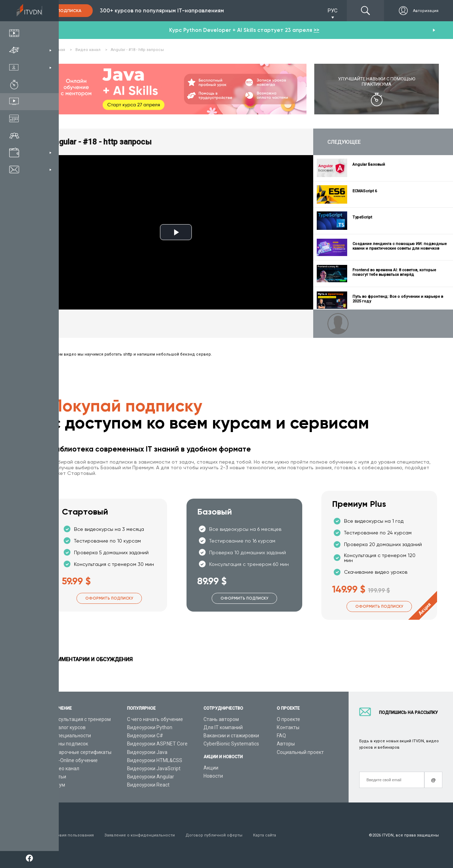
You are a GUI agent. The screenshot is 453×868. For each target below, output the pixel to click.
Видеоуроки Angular (151, 777)
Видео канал (64, 768)
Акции (211, 768)
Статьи (58, 777)
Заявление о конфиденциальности (140, 835)
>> (316, 30)
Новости (213, 776)
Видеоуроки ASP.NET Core (157, 744)
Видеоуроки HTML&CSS (155, 760)
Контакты (288, 727)
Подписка (69, 11)
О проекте (288, 719)
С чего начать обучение (155, 719)
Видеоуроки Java (147, 752)
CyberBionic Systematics (231, 744)
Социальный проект (300, 752)
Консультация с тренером (80, 719)
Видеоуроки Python (150, 727)
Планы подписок (69, 744)
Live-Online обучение (74, 760)
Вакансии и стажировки (231, 736)
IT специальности (70, 736)
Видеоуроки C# (145, 736)
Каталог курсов (68, 727)
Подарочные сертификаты (81, 752)
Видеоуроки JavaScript (154, 768)
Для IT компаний (223, 727)
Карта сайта (265, 835)
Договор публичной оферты (214, 835)
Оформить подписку (109, 598)
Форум (57, 785)
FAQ (281, 736)
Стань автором (221, 719)
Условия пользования (72, 835)
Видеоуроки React (148, 785)
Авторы (286, 744)
